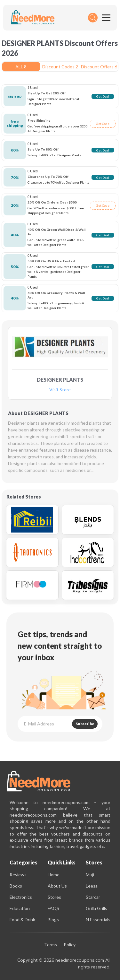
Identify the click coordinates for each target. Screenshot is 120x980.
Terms (51, 945)
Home (54, 875)
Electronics (21, 897)
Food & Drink (22, 919)
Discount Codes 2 (60, 67)
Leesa (92, 886)
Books (16, 886)
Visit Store (60, 390)
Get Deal (103, 96)
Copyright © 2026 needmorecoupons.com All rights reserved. (64, 963)
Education (20, 908)
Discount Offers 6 (99, 67)
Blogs (53, 919)
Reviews (18, 875)
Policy (70, 945)
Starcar (93, 897)
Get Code (103, 124)
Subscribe (85, 724)
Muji (90, 875)
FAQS (53, 908)
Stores (54, 897)
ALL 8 (21, 67)
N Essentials (98, 919)
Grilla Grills (96, 908)
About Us (57, 886)
